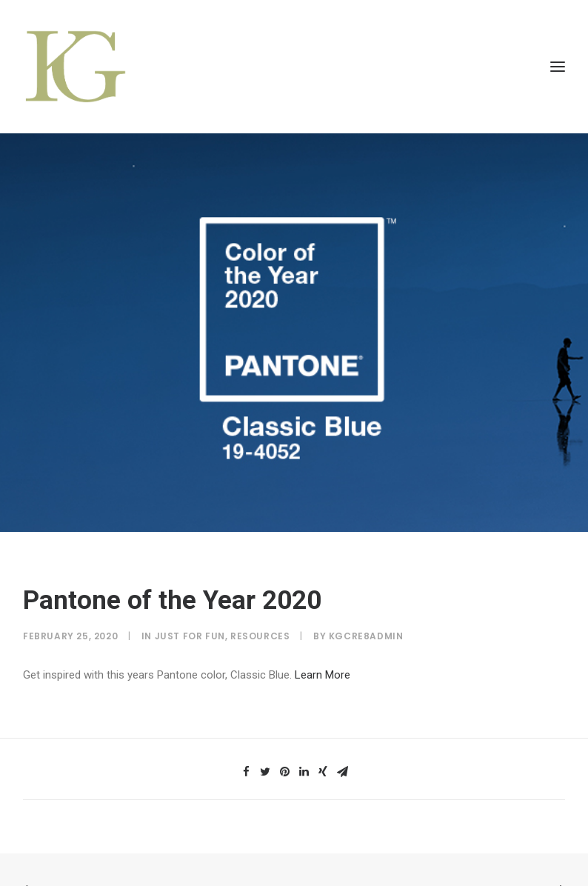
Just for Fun (190, 630)
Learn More (323, 669)
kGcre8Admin (366, 630)
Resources (260, 630)
